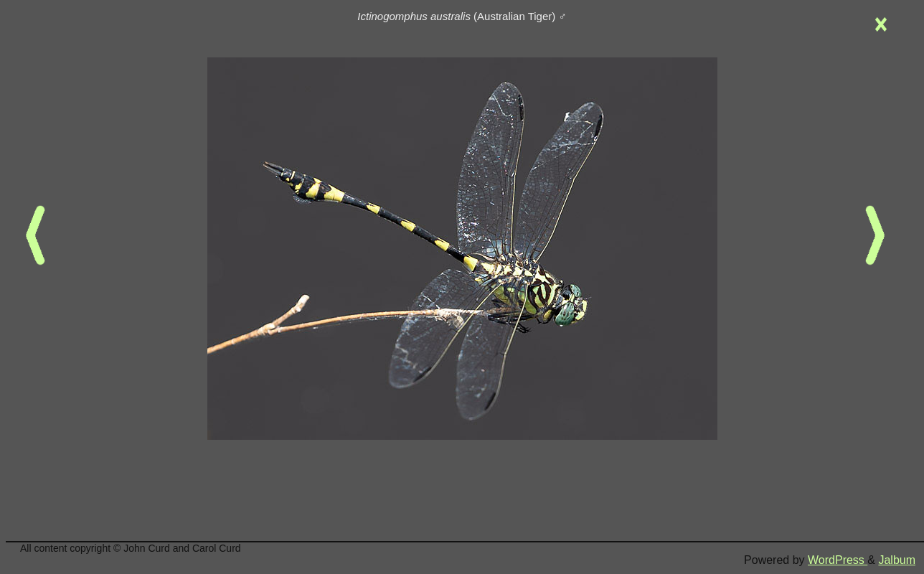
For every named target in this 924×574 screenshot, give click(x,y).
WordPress (838, 560)
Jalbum (897, 560)
